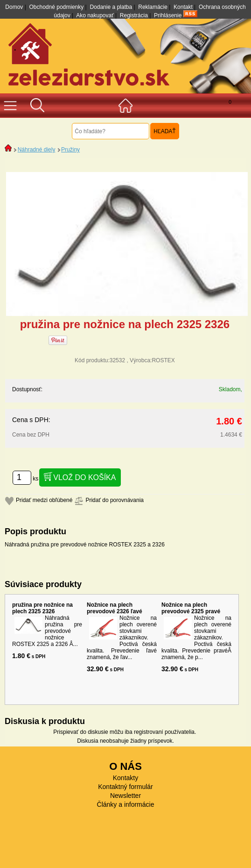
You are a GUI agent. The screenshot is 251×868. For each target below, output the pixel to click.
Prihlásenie (168, 15)
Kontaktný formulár (125, 787)
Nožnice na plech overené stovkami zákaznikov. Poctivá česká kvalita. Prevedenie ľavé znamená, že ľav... (122, 638)
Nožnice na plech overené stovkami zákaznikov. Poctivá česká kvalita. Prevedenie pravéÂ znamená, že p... (196, 638)
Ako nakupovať (95, 15)
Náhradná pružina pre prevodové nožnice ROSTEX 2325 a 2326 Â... (47, 631)
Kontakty (125, 778)
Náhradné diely (37, 150)
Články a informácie (126, 804)
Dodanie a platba (111, 7)
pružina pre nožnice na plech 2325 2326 (42, 608)
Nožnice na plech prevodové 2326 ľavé (115, 608)
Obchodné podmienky (57, 7)
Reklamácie (153, 7)
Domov (14, 7)
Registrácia (134, 15)
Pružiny (70, 150)
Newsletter (125, 796)
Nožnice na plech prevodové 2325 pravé (191, 608)
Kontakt (183, 7)
